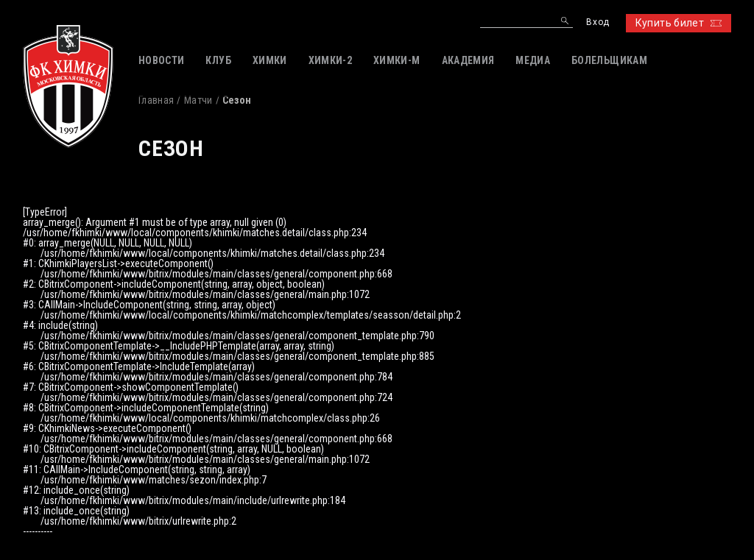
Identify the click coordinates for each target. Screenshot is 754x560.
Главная (156, 100)
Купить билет (679, 23)
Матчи (198, 100)
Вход (598, 22)
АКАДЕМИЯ (468, 60)
